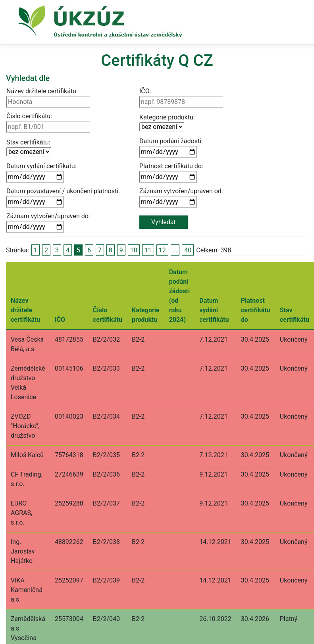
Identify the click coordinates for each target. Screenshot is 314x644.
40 (188, 250)
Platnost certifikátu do (256, 310)
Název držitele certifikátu (25, 310)
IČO (60, 320)
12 (162, 250)
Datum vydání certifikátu (214, 310)
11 (148, 250)
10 (134, 250)
